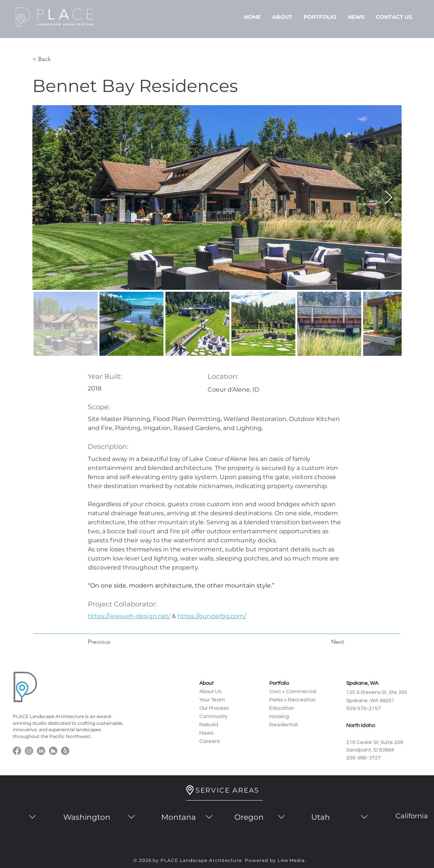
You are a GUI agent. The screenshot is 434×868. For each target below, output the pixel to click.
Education (282, 708)
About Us (210, 692)
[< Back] (57, 59)
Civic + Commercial (293, 692)
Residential (283, 725)
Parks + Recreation (293, 700)
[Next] (325, 642)
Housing (279, 716)
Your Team (212, 700)
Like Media (291, 860)
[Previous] (113, 642)
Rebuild (209, 725)
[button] (282, 17)
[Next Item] (389, 198)
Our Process (214, 708)
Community (213, 716)
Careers (209, 741)
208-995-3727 (364, 758)
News (206, 733)
